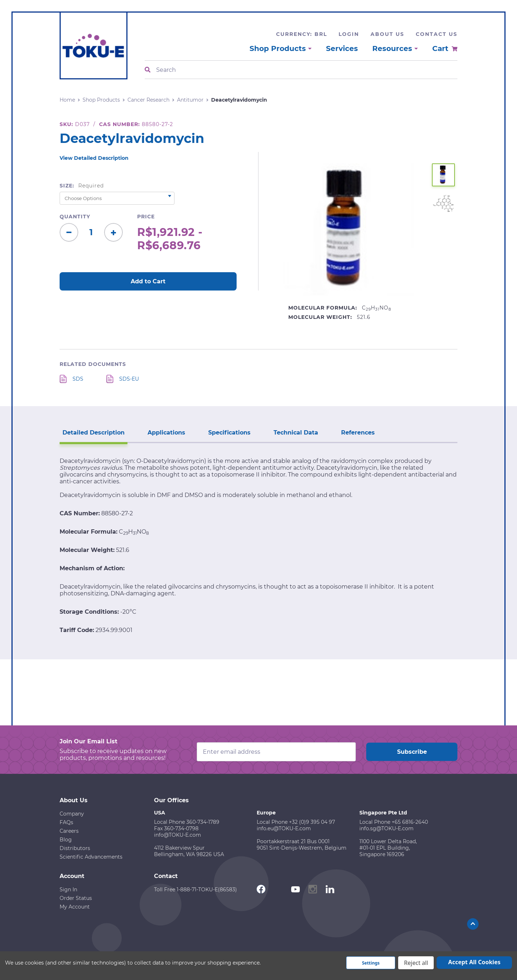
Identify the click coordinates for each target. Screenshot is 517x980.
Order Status (76, 898)
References (358, 433)
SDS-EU (129, 379)
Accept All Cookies (474, 962)
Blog (66, 840)
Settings (371, 963)
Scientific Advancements (91, 857)
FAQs (66, 822)
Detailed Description (94, 433)
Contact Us (437, 34)
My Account (75, 907)
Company (72, 814)
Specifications (229, 433)
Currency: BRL (302, 34)
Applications (166, 433)
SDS (78, 379)
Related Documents (93, 364)
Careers (69, 831)
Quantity (75, 217)
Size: (82, 186)
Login (349, 34)
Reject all (416, 963)
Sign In (68, 890)
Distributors (75, 848)
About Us (387, 34)
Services (342, 48)
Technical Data (296, 433)
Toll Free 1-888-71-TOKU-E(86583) (195, 890)
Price (146, 217)
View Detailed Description (94, 158)
